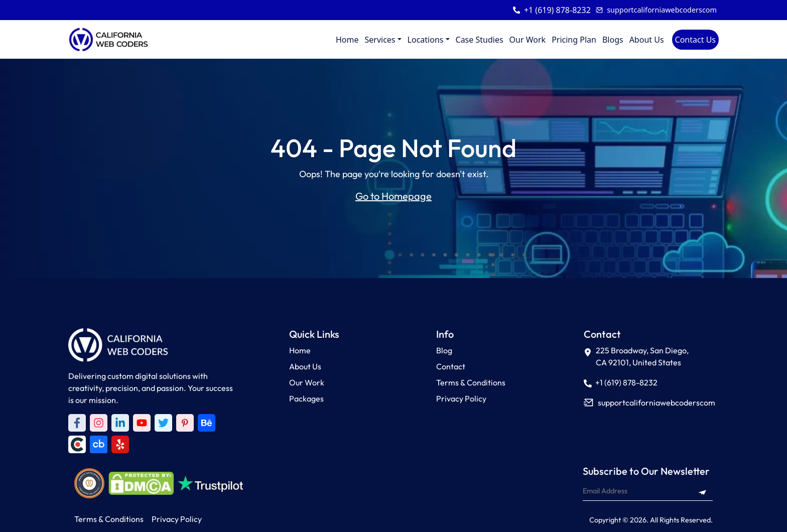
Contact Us (695, 40)
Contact (451, 366)
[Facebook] (77, 423)
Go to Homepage (393, 196)
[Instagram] (99, 423)
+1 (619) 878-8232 (557, 10)
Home (347, 40)
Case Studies (480, 40)
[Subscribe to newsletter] (702, 491)
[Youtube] (142, 423)
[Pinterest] (185, 423)
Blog (444, 350)
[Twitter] (163, 423)
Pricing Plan (574, 40)
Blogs (613, 40)
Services (380, 40)
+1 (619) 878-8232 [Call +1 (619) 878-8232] (621, 382)
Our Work (528, 40)
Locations (426, 40)
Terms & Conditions (471, 382)
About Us (647, 40)
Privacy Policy (461, 398)
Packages (306, 398)
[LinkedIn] (120, 423)
